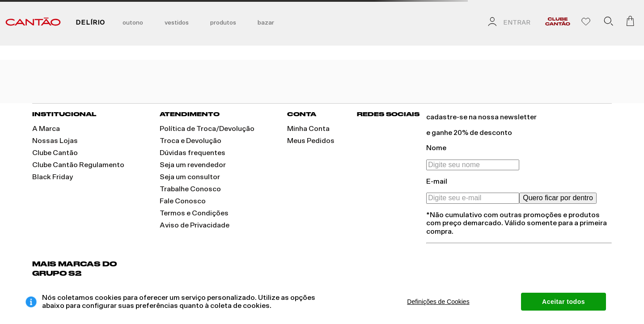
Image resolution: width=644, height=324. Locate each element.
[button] (608, 23)
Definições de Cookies (438, 302)
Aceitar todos (563, 302)
